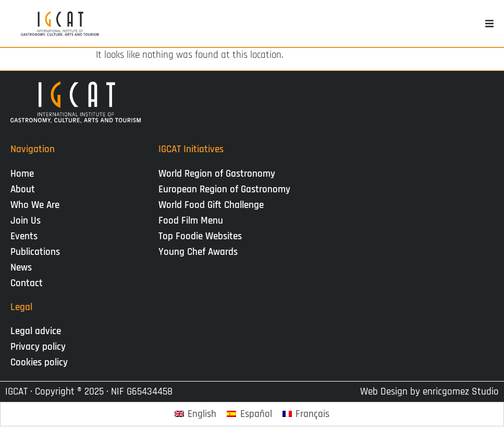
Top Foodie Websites (200, 236)
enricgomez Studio (461, 392)
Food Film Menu (191, 221)
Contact (27, 283)
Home (22, 174)
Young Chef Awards (198, 252)
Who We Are (38, 205)
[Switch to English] (196, 414)
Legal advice (36, 331)
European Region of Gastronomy (224, 189)
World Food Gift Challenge (211, 205)
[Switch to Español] (249, 414)
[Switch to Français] (306, 414)
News (24, 268)
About (25, 189)
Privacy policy (38, 347)
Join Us (28, 221)
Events (27, 236)
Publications (38, 252)
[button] (489, 23)
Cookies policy (39, 363)
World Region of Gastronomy (217, 174)
